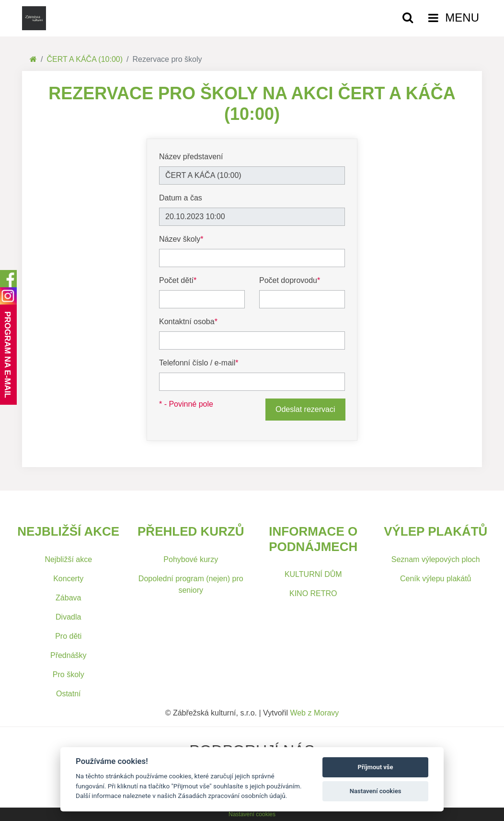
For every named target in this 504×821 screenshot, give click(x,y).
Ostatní (69, 694)
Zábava (68, 598)
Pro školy (69, 674)
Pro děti (68, 636)
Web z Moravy (314, 713)
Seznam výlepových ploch (436, 559)
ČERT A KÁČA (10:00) (85, 59)
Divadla (68, 617)
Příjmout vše (376, 767)
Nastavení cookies (252, 814)
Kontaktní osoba (188, 322)
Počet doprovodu (290, 280)
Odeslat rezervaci (305, 409)
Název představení (191, 157)
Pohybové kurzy (191, 559)
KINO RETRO (313, 593)
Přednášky (69, 655)
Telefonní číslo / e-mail (199, 363)
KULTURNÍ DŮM (313, 574)
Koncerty (68, 579)
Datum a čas (181, 198)
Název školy (181, 239)
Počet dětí (178, 280)
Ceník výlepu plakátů (436, 579)
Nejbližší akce (68, 559)
